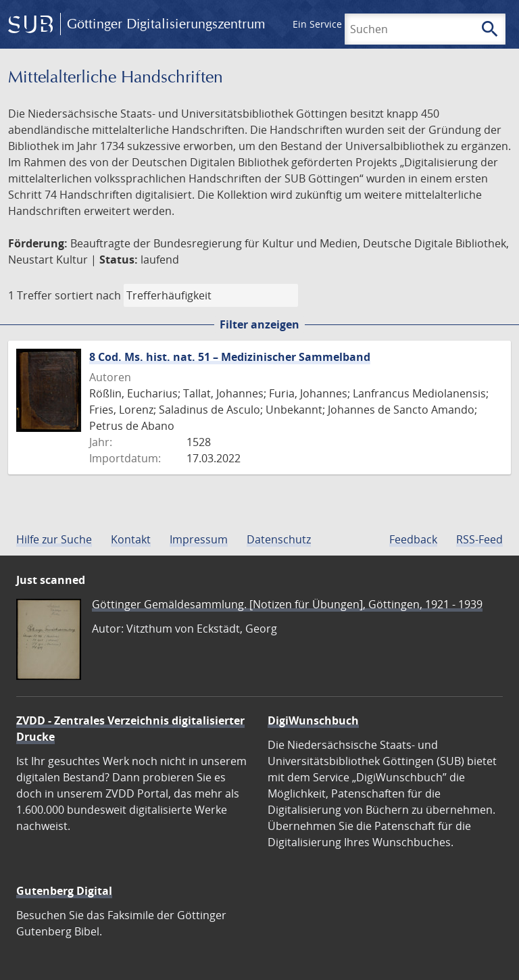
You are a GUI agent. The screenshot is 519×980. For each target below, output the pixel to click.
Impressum (199, 539)
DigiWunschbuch (313, 720)
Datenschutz (279, 539)
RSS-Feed (479, 539)
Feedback (413, 539)
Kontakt (131, 539)
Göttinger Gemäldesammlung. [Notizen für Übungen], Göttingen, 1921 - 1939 (287, 604)
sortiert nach (88, 295)
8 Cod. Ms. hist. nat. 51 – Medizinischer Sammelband (230, 357)
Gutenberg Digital (64, 891)
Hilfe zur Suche (54, 539)
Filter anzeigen (259, 324)
